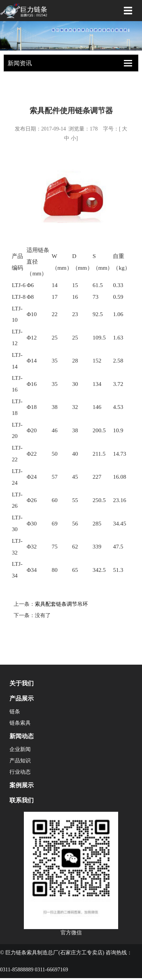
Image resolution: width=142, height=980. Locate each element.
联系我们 (22, 800)
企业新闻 (20, 749)
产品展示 (22, 698)
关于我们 (22, 683)
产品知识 (20, 761)
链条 (15, 712)
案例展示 (22, 785)
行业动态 (20, 772)
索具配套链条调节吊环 (61, 604)
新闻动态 (22, 736)
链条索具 (20, 723)
